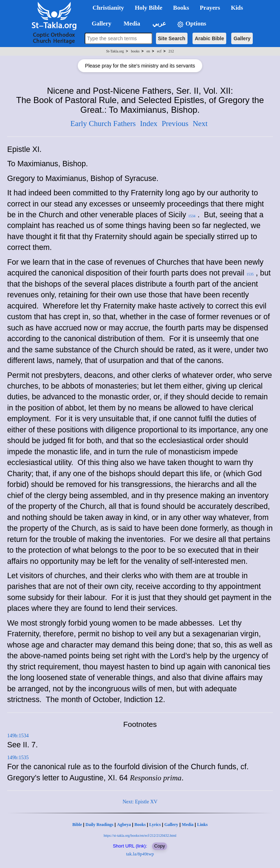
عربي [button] (158, 24)
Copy (160, 846)
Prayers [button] (210, 8)
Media (188, 825)
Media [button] (131, 24)
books (135, 51)
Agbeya (124, 825)
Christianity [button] (108, 8)
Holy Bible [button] (149, 8)
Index (149, 124)
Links (202, 825)
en (148, 51)
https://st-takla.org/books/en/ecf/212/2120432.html (140, 835)
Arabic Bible (209, 38)
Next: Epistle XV (140, 802)
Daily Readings (100, 825)
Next (200, 124)
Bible (77, 825)
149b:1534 (18, 736)
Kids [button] (237, 8)
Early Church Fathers (103, 124)
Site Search (172, 38)
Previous (175, 124)
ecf (159, 51)
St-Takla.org (115, 51)
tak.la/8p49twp (140, 854)
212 (171, 51)
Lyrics (155, 825)
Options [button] (191, 24)
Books (140, 825)
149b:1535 (18, 758)
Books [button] (181, 8)
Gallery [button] (99, 24)
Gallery (242, 38)
